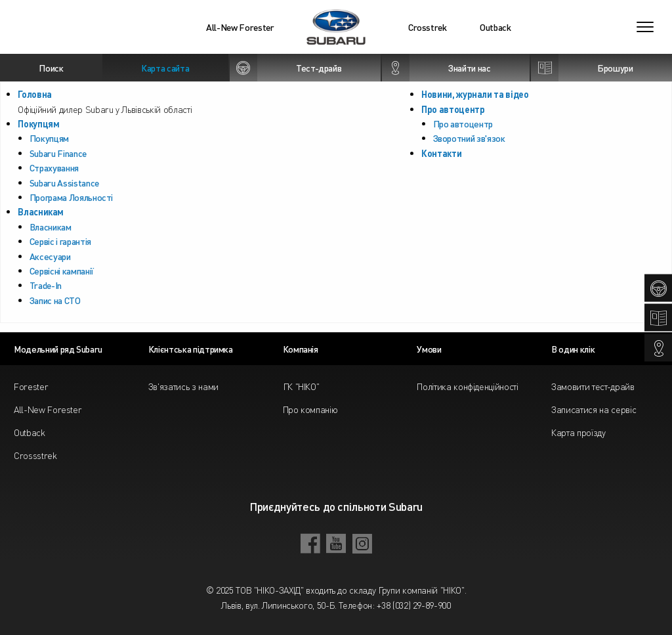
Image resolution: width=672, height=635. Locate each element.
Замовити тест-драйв (593, 386)
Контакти (441, 153)
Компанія (301, 349)
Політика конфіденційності (467, 386)
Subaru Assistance (64, 183)
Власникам (41, 211)
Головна (35, 94)
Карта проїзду (578, 432)
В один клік (573, 349)
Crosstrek (428, 27)
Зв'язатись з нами (183, 386)
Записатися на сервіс (594, 409)
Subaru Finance (58, 153)
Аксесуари (50, 256)
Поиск (51, 68)
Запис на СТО (55, 300)
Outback (495, 27)
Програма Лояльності (71, 197)
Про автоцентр (453, 109)
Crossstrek (35, 455)
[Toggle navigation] (645, 27)
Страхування (54, 167)
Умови (429, 349)
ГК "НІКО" (301, 386)
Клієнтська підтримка (191, 349)
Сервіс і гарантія (60, 241)
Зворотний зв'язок (469, 138)
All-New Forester (240, 27)
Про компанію (310, 409)
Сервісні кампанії (62, 271)
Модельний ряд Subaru (58, 349)
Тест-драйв (286, 68)
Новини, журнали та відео (475, 94)
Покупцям (38, 123)
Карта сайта (165, 68)
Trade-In (46, 285)
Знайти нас (436, 68)
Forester (31, 386)
